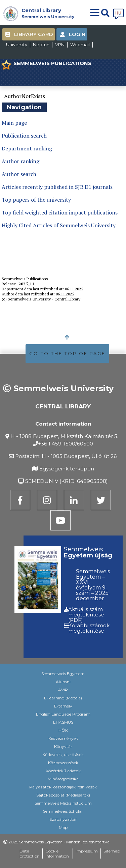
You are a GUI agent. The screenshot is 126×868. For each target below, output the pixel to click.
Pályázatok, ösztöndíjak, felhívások (63, 787)
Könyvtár (63, 746)
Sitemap (112, 851)
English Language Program (63, 714)
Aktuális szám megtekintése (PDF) (86, 615)
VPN (60, 45)
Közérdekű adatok (63, 771)
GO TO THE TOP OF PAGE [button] (67, 353)
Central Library (41, 10)
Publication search (24, 136)
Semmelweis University (48, 17)
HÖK (63, 730)
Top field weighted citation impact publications (60, 212)
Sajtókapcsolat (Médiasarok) (63, 795)
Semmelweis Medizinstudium (63, 803)
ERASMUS (63, 722)
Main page (14, 123)
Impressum (87, 851)
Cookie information (57, 853)
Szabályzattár (63, 819)
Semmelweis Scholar (63, 811)
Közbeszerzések (63, 763)
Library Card (34, 34)
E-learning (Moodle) (63, 698)
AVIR (63, 690)
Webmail (80, 45)
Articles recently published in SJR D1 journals (57, 187)
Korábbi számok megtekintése (89, 628)
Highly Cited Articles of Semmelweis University (59, 225)
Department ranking (27, 148)
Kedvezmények (63, 738)
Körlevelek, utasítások (63, 755)
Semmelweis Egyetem (63, 674)
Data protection (30, 853)
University (17, 45)
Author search (19, 174)
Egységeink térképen (67, 469)
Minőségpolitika (63, 779)
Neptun (41, 45)
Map (63, 827)
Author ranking (20, 161)
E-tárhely (63, 706)
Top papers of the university (36, 200)
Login (77, 34)
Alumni (63, 682)
